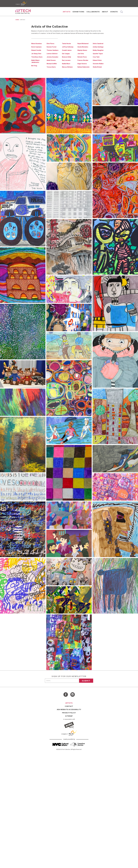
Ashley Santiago (98, 51)
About (105, 13)
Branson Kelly (67, 61)
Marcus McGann (68, 71)
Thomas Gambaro (53, 54)
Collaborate (93, 13)
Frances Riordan (83, 64)
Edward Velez (98, 64)
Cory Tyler (96, 61)
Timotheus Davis (37, 61)
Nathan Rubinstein (84, 71)
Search (121, 13)
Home (17, 24)
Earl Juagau (66, 58)
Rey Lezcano (67, 64)
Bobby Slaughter (99, 54)
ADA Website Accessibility (69, 714)
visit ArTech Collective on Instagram (73, 699)
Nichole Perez (82, 61)
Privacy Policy (69, 717)
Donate (114, 13)
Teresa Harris (51, 71)
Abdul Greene (51, 64)
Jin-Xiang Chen (37, 58)
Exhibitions (78, 13)
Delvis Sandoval (98, 48)
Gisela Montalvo (83, 51)
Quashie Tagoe (98, 58)
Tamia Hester (67, 48)
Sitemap (69, 720)
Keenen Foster (52, 51)
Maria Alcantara (37, 48)
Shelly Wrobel (98, 71)
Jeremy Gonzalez (53, 61)
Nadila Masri (66, 68)
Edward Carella (36, 54)
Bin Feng (34, 70)
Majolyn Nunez (83, 54)
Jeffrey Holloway (68, 51)
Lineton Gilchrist (52, 58)
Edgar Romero (82, 68)
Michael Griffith (52, 68)
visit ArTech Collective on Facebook (66, 699)
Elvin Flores (51, 48)
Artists (66, 13)
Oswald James (67, 54)
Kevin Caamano (37, 51)
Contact (69, 710)
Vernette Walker (99, 68)
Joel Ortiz (81, 58)
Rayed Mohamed (83, 48)
